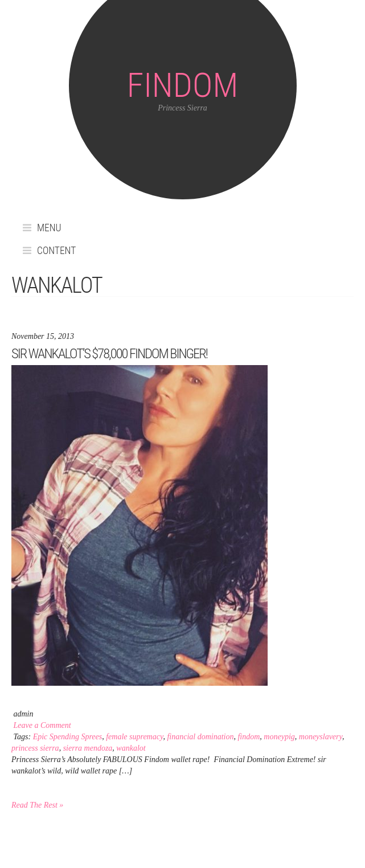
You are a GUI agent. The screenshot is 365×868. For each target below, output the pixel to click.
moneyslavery (321, 737)
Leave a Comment (42, 725)
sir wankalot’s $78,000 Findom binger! (109, 353)
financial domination (200, 737)
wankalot (131, 748)
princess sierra (35, 748)
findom (249, 737)
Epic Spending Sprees (68, 737)
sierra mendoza (88, 748)
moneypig (279, 737)
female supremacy (134, 737)
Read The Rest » (37, 805)
